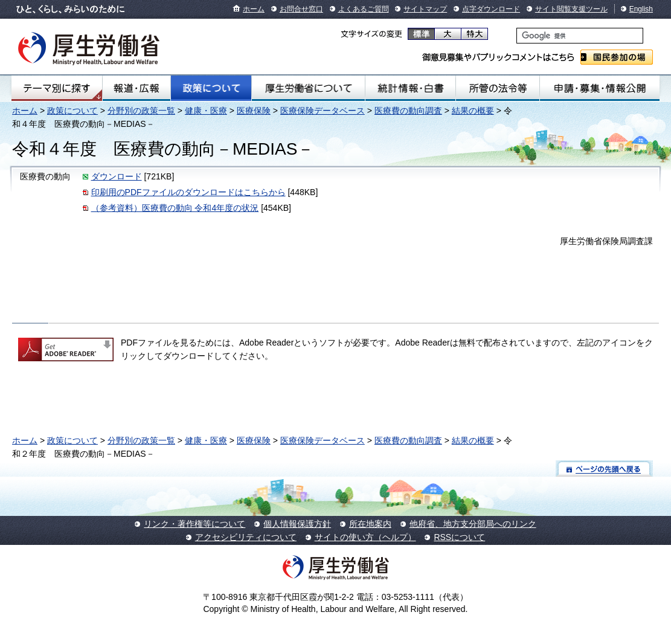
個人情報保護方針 (297, 524)
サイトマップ (425, 9)
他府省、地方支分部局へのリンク (473, 524)
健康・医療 (206, 111)
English (641, 9)
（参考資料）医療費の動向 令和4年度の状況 (175, 208)
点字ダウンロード (491, 9)
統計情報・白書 (410, 88)
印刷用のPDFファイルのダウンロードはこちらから (188, 192)
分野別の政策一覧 (141, 111)
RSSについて (459, 537)
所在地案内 (370, 524)
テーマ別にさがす (57, 88)
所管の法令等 (498, 88)
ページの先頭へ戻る (604, 469)
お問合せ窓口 (301, 9)
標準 (421, 34)
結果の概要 (473, 111)
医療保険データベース (323, 111)
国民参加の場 (617, 57)
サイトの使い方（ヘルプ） (365, 537)
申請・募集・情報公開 (600, 88)
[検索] (580, 36)
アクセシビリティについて (246, 537)
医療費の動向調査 (408, 111)
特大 (474, 34)
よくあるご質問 (364, 9)
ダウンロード (117, 176)
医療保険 (254, 111)
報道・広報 (136, 88)
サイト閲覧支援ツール (571, 9)
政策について (211, 88)
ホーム (254, 9)
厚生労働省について (308, 88)
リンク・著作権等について (194, 524)
